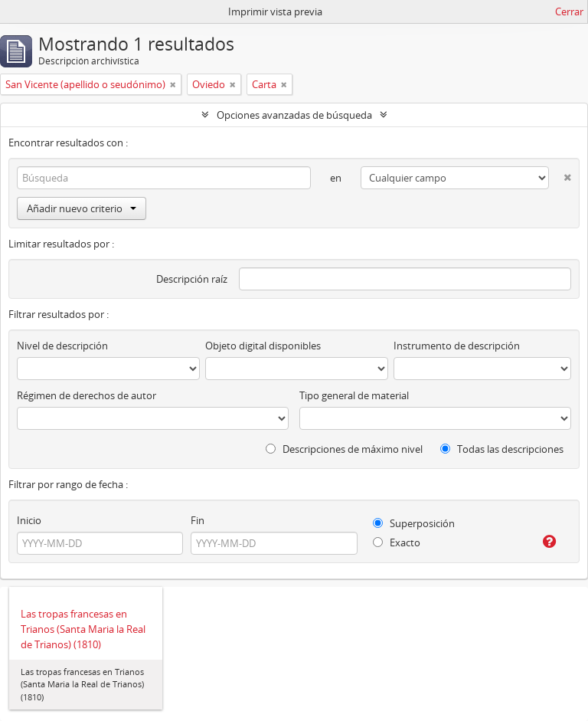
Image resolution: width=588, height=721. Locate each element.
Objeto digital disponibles (263, 346)
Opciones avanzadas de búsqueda (294, 115)
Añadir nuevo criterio (82, 208)
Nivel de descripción (62, 346)
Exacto (397, 542)
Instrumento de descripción (457, 346)
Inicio (29, 520)
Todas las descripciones (502, 449)
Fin (198, 520)
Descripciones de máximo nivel (344, 449)
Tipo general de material (354, 395)
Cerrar (569, 11)
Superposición (414, 523)
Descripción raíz (192, 279)
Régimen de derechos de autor (87, 395)
